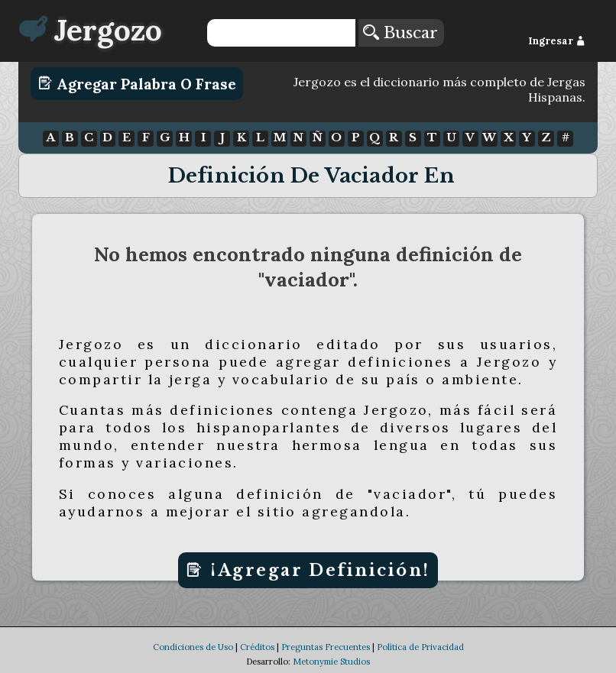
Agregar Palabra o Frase (137, 83)
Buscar (400, 33)
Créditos (257, 662)
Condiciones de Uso (193, 662)
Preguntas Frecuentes (326, 662)
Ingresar (557, 41)
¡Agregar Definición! (308, 571)
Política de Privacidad (420, 662)
